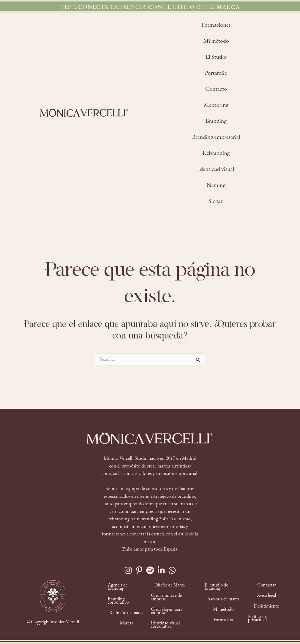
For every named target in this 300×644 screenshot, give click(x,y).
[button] (150, 7)
